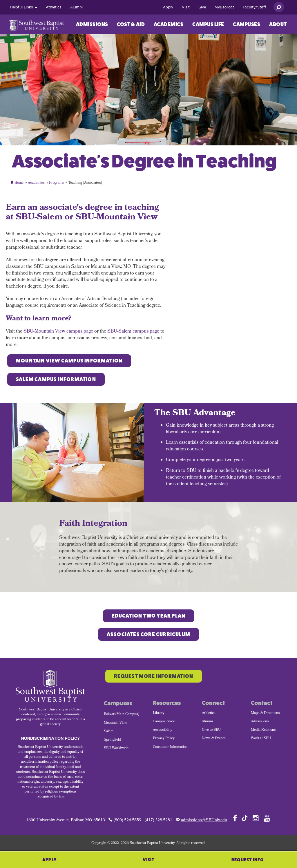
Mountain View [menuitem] (115, 723)
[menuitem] (24, 7)
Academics (169, 24)
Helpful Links (24, 7)
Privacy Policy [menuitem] (164, 739)
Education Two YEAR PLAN (149, 616)
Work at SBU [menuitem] (261, 739)
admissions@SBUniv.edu (204, 821)
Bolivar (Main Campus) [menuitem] (122, 714)
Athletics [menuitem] (209, 713)
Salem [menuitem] (109, 732)
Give (202, 7)
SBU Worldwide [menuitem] (116, 748)
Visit (186, 7)
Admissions (92, 24)
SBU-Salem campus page (133, 332)
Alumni (76, 7)
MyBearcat (224, 7)
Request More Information (154, 676)
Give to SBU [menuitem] (211, 730)
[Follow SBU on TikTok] (245, 818)
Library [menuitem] (159, 713)
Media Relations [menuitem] (263, 730)
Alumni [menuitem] (207, 722)
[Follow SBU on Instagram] (256, 818)
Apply (168, 7)
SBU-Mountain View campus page (58, 332)
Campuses (247, 24)
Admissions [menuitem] (260, 722)
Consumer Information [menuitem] (170, 747)
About (278, 24)
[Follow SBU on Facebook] (235, 818)
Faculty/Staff (255, 7)
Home (17, 183)
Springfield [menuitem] (112, 740)
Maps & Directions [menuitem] (265, 713)
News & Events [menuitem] (214, 739)
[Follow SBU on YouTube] (267, 818)
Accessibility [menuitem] (163, 730)
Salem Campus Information (56, 379)
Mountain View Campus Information (69, 361)
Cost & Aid (131, 24)
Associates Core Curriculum (148, 634)
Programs (57, 183)
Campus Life (208, 24)
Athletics (54, 7)
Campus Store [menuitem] (164, 722)
